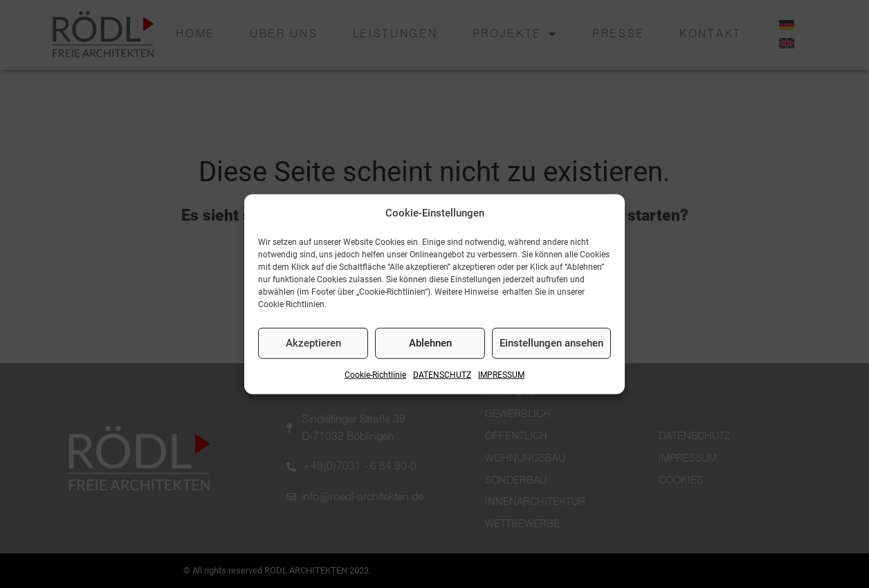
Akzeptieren (313, 343)
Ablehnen (430, 343)
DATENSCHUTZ (442, 375)
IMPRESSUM (501, 375)
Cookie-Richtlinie (375, 375)
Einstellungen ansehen (551, 343)
